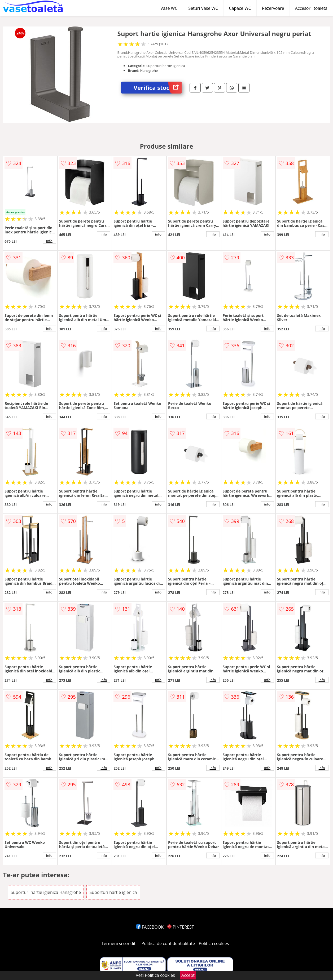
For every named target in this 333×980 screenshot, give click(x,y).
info (49, 241)
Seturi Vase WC (203, 8)
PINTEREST (181, 927)
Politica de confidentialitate (168, 943)
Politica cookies (214, 943)
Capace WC (240, 8)
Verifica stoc (158, 88)
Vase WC (169, 8)
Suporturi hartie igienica (113, 892)
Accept (188, 975)
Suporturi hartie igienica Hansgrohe (46, 892)
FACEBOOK (150, 927)
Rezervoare (273, 8)
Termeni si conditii (120, 943)
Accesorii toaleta (311, 8)
